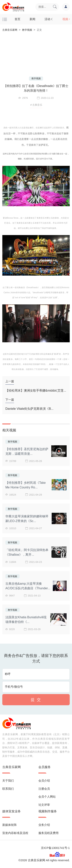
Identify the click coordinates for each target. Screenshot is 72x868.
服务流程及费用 (48, 833)
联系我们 (8, 789)
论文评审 (44, 805)
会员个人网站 (47, 797)
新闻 (32, 19)
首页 (17, 19)
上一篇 (10, 381)
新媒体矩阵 (10, 825)
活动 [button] (49, 19)
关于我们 (8, 781)
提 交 (36, 700)
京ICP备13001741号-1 (55, 848)
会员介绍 (44, 781)
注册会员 (44, 789)
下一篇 (10, 400)
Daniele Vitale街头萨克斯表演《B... (29, 409)
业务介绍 (44, 825)
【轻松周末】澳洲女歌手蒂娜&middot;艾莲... (36, 391)
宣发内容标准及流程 (15, 833)
